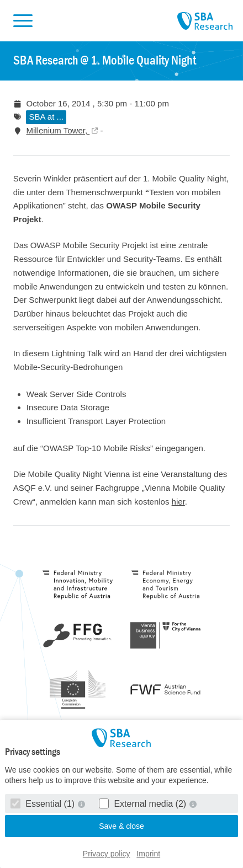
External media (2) (144, 804)
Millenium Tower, (58, 130)
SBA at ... (46, 117)
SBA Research (205, 22)
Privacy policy (107, 854)
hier (178, 502)
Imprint (148, 854)
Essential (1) (44, 804)
